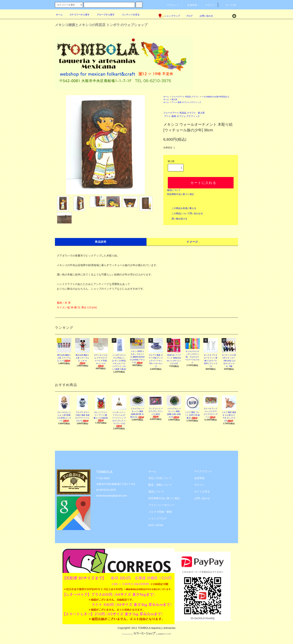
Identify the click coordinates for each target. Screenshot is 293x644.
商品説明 (101, 242)
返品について (174, 190)
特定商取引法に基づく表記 (181, 194)
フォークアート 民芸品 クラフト (185, 97)
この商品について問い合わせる (185, 213)
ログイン (208, 5)
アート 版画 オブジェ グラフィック (186, 102)
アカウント (171, 5)
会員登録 (190, 5)
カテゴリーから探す (77, 15)
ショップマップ (169, 16)
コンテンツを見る (128, 15)
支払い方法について (160, 478)
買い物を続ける (177, 219)
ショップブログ (158, 518)
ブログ (189, 16)
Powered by (146, 634)
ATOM (159, 525)
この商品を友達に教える (182, 208)
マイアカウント (203, 471)
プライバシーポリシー (161, 505)
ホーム (59, 15)
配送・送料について (160, 485)
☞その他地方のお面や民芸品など (215, 97)
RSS (151, 525)
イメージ (192, 242)
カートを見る (202, 492)
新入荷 (174, 99)
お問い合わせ (204, 16)
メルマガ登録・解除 (160, 512)
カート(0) (229, 5)
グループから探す (104, 15)
